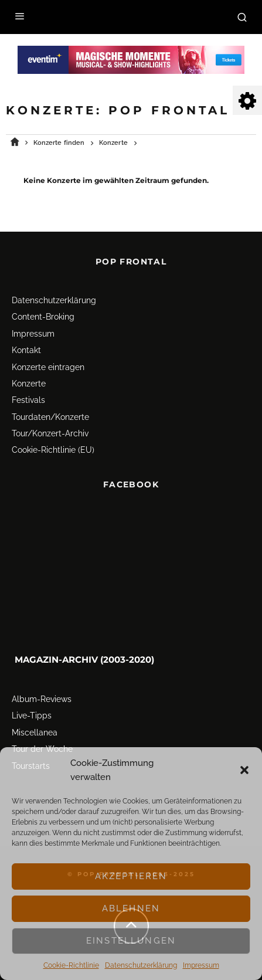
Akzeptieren (131, 876)
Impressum (201, 965)
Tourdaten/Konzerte (50, 413)
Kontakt (26, 346)
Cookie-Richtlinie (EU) (53, 446)
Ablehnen (131, 908)
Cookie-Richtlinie (71, 965)
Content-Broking (43, 313)
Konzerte (29, 379)
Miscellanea (35, 728)
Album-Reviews (42, 695)
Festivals (28, 396)
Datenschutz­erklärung (141, 965)
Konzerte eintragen (48, 362)
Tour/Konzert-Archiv (50, 429)
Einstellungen (131, 941)
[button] (244, 770)
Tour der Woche (42, 745)
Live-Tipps (32, 711)
